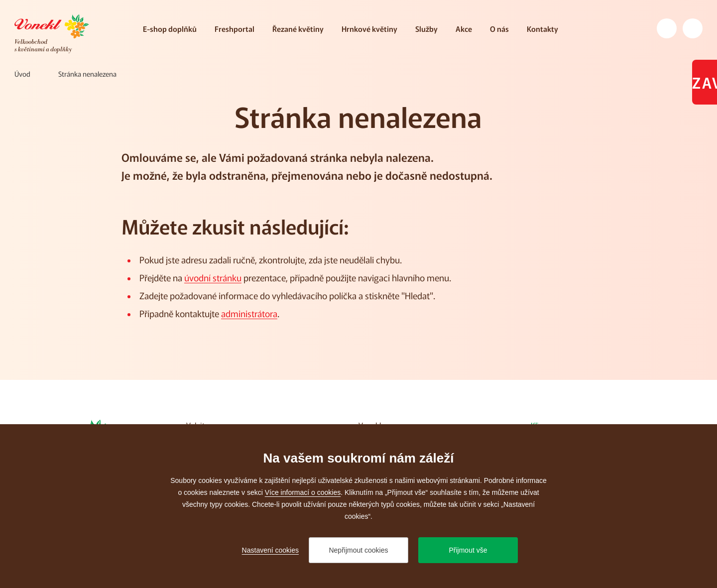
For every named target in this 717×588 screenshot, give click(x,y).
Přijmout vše (468, 550)
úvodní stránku (213, 277)
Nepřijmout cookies (358, 550)
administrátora (249, 313)
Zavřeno (705, 82)
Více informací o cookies (303, 492)
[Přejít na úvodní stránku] (52, 34)
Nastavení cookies (270, 550)
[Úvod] (22, 74)
